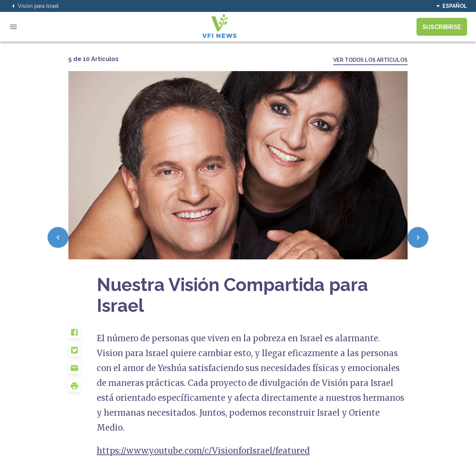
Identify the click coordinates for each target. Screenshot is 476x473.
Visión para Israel (34, 6)
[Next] (418, 237)
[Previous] (58, 237)
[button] (83, 335)
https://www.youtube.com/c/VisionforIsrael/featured (203, 451)
